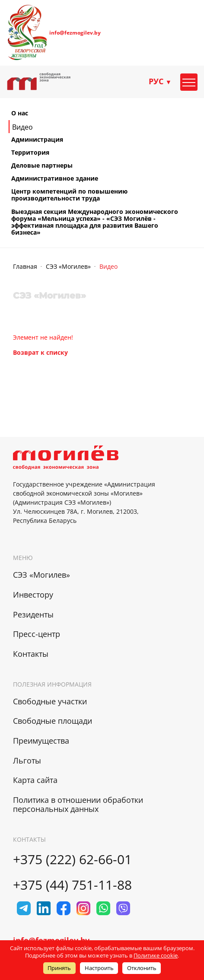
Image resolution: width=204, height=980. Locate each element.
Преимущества (41, 741)
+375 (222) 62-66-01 (72, 859)
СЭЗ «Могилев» (68, 266)
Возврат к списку (40, 352)
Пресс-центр (37, 634)
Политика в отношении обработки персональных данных (78, 804)
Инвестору (33, 595)
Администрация (37, 140)
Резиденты (33, 614)
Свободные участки (50, 701)
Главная (25, 266)
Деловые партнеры (42, 165)
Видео (22, 127)
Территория (30, 153)
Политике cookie (156, 955)
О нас (20, 113)
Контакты (31, 654)
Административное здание (55, 178)
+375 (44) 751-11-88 (72, 885)
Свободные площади (53, 721)
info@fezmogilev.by (75, 33)
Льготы (27, 760)
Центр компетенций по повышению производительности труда (69, 195)
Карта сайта (35, 780)
